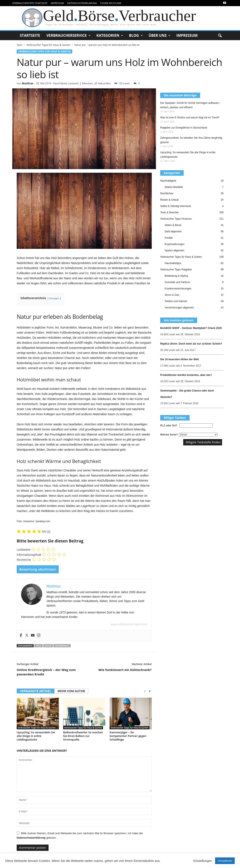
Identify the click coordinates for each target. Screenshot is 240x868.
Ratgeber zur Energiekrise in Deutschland (184, 128)
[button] (220, 36)
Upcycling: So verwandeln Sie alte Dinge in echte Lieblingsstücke (36, 736)
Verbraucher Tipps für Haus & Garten (48, 45)
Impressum (57, 3)
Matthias (28, 83)
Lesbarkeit (24, 550)
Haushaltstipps (173, 263)
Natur (48, 646)
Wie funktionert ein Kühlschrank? (125, 670)
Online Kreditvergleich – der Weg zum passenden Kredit (46, 672)
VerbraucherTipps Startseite (30, 3)
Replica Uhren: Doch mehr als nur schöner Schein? (191, 344)
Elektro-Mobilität (174, 187)
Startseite (30, 35)
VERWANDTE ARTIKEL (36, 691)
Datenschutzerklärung (82, 3)
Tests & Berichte (169, 212)
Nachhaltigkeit (168, 181)
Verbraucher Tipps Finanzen (176, 219)
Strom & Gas (172, 295)
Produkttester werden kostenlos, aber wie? (186, 375)
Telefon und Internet (176, 301)
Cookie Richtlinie (111, 3)
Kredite (169, 238)
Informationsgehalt (29, 555)
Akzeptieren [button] (225, 861)
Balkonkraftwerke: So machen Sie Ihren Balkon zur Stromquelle (83, 736)
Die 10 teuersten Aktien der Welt (180, 359)
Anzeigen (54, 298)
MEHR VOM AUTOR (71, 691)
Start (20, 45)
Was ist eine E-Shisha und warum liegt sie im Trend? (190, 118)
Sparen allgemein (174, 251)
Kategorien (110, 36)
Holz (38, 646)
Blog (136, 36)
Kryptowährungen (175, 244)
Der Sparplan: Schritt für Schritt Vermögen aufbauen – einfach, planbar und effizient (191, 105)
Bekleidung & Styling (176, 276)
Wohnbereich (62, 646)
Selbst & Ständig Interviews (176, 206)
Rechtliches (167, 193)
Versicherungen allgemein (179, 308)
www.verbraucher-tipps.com (129, 624)
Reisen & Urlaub (169, 200)
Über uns (159, 36)
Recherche (24, 560)
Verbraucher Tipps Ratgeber (176, 270)
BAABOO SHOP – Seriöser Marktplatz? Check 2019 (191, 328)
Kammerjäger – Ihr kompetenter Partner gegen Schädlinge (128, 736)
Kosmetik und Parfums (177, 282)
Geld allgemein (173, 231)
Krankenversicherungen (178, 289)
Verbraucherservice (68, 36)
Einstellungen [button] (203, 861)
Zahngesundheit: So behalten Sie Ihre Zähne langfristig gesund (191, 140)
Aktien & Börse (173, 225)
